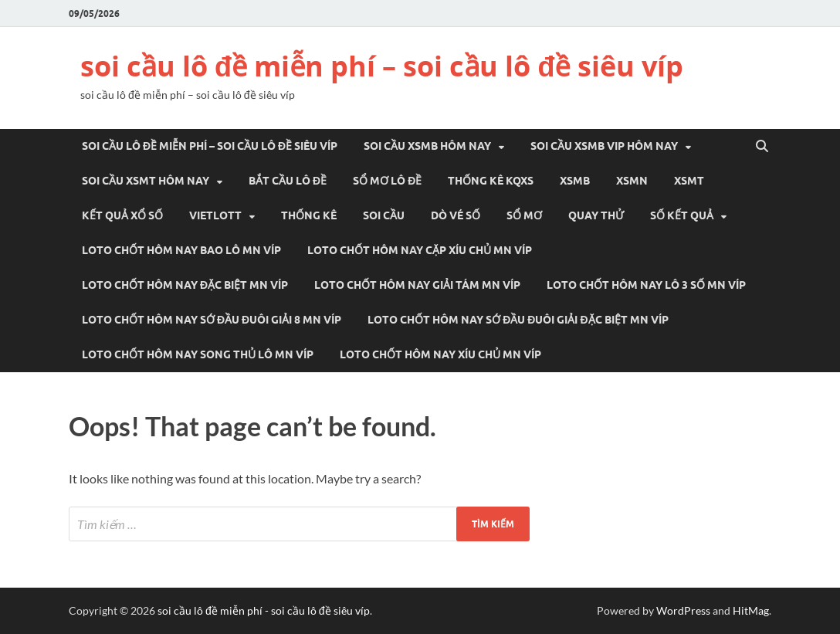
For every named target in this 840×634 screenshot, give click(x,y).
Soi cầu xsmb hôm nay (427, 146)
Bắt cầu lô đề (288, 181)
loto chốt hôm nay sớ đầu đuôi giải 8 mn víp (212, 320)
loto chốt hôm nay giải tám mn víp (417, 285)
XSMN (632, 181)
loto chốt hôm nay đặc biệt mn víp (185, 285)
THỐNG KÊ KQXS (491, 181)
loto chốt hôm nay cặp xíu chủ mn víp (420, 250)
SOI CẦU (384, 215)
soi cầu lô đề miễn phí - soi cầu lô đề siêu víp (264, 610)
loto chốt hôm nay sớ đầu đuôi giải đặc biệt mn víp (518, 320)
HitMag (751, 610)
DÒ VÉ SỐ (456, 215)
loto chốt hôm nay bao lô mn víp (181, 250)
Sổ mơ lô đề (387, 181)
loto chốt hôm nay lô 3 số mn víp (646, 285)
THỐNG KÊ (309, 215)
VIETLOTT (215, 215)
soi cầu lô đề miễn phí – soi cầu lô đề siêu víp (382, 66)
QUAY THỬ (596, 215)
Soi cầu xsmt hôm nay (146, 181)
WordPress (683, 610)
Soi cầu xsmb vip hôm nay (604, 146)
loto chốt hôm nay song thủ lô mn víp (198, 354)
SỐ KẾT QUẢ (682, 215)
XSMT (689, 181)
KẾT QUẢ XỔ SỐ (122, 215)
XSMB (575, 181)
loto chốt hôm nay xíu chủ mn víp (440, 354)
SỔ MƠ (524, 215)
